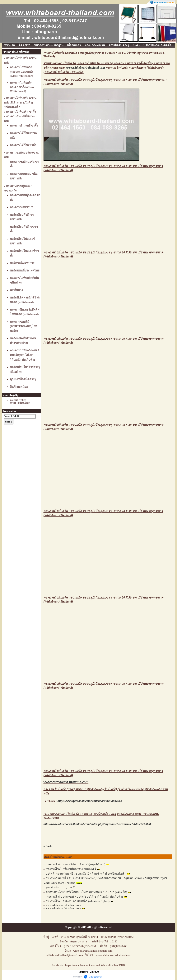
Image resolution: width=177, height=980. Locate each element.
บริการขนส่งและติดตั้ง (157, 45)
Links (136, 45)
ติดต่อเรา (24, 45)
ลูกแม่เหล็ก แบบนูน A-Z (60, 887)
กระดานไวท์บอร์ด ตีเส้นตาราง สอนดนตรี (71, 869)
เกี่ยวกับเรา (74, 45)
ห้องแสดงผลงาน (95, 45)
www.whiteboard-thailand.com (63, 905)
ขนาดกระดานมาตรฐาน (49, 45)
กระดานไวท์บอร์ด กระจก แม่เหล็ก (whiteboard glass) (78, 901)
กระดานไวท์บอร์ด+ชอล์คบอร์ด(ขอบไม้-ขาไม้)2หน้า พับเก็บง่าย (84, 897)
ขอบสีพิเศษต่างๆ (119, 45)
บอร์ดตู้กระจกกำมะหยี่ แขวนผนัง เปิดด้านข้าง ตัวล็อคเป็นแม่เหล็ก (86, 874)
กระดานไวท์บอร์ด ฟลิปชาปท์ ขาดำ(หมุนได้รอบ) (75, 864)
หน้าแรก (9, 45)
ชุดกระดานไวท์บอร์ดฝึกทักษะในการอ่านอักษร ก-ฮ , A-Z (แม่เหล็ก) (86, 892)
